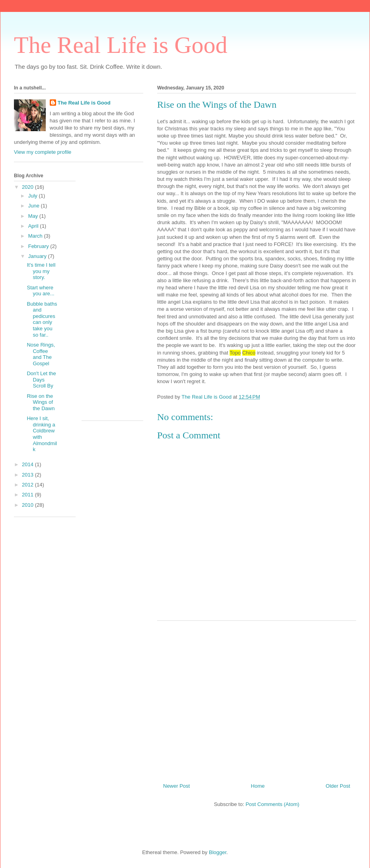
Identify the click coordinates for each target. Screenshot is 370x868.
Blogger (218, 852)
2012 (28, 485)
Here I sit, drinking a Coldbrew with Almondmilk (42, 434)
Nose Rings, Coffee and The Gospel (41, 354)
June (35, 206)
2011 (28, 495)
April (34, 226)
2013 (28, 475)
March (36, 236)
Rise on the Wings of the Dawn (41, 402)
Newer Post (176, 786)
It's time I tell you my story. (41, 271)
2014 (28, 464)
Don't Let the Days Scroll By (41, 380)
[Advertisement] (257, 699)
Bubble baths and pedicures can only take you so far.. (42, 319)
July (34, 196)
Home (258, 786)
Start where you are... (40, 291)
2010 (28, 505)
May (34, 216)
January (38, 256)
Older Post (338, 786)
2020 (28, 187)
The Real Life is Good (121, 45)
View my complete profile (43, 152)
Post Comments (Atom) (272, 804)
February (39, 246)
